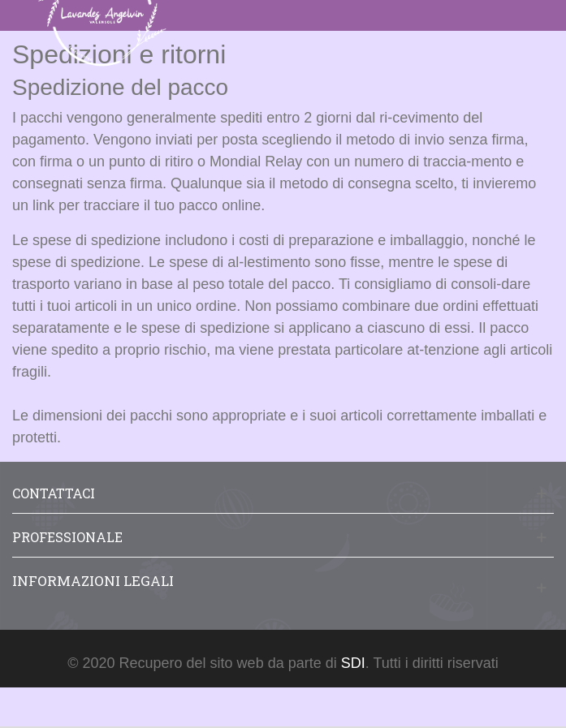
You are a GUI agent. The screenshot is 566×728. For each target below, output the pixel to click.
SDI (353, 663)
